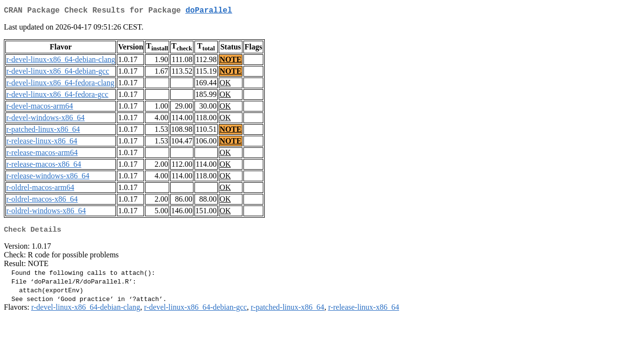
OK (225, 85)
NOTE (231, 61)
